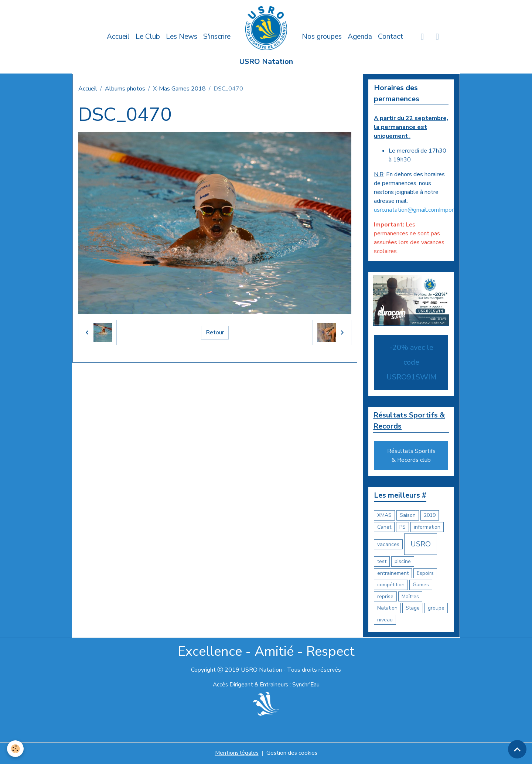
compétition (391, 585)
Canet (384, 527)
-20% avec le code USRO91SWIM (411, 362)
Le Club (148, 37)
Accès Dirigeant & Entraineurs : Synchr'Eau (266, 685)
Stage (413, 609)
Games (421, 585)
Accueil (118, 37)
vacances (388, 545)
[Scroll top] (517, 749)
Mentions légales (236, 754)
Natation (387, 609)
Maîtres (410, 597)
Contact (391, 37)
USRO (421, 545)
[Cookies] (16, 749)
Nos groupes (322, 37)
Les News (182, 37)
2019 (430, 516)
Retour (215, 332)
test (382, 562)
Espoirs (425, 574)
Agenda (360, 37)
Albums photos (125, 89)
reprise (385, 597)
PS (403, 527)
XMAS (384, 516)
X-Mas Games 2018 (179, 89)
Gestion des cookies (293, 754)
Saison (408, 516)
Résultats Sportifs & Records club (411, 456)
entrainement (393, 574)
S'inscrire (217, 37)
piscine (403, 562)
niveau (385, 620)
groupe (436, 609)
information (427, 527)
